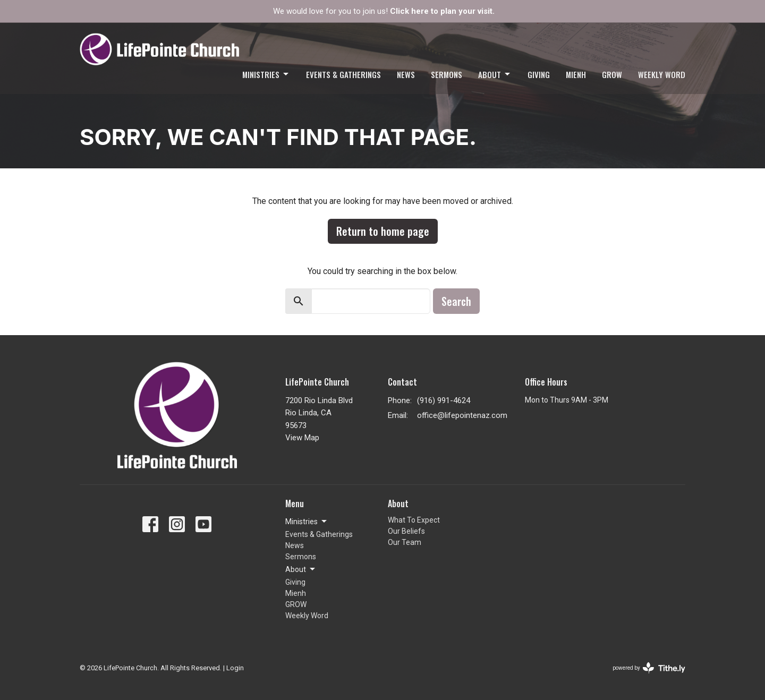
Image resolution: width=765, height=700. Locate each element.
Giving (539, 74)
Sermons (447, 74)
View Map (302, 438)
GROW (612, 74)
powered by (649, 668)
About (495, 74)
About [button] (301, 569)
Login (235, 668)
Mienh (576, 74)
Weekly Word (662, 74)
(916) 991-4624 (444, 400)
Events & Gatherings (343, 74)
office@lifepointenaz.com (462, 415)
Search (456, 301)
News (406, 74)
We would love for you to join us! (384, 11)
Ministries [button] (307, 522)
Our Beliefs (406, 531)
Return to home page (383, 231)
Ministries (266, 74)
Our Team (405, 542)
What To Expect (414, 520)
